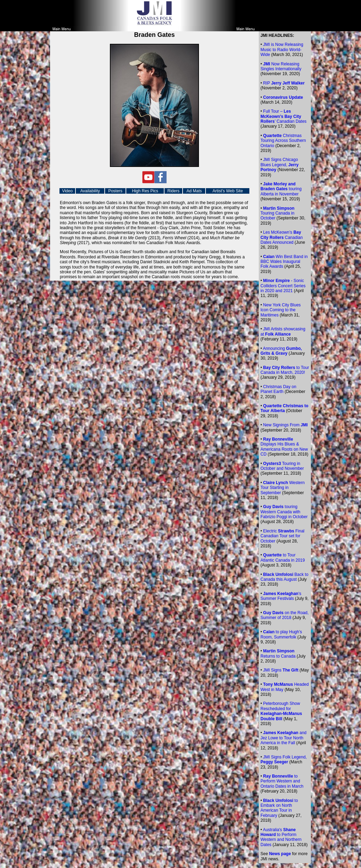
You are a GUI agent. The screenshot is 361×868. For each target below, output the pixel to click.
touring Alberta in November (281, 189)
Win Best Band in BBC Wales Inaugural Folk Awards (284, 262)
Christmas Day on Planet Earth (278, 389)
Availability (90, 191)
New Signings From (286, 425)
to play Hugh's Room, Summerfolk (281, 634)
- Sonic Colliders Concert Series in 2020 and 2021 (283, 286)
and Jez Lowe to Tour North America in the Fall (283, 738)
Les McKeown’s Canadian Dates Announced (282, 237)
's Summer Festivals (281, 596)
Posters (115, 191)
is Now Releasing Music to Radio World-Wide (282, 50)
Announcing (281, 351)
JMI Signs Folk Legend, (284, 759)
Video (67, 191)
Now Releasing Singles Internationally (281, 66)
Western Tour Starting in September (283, 488)
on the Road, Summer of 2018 (284, 615)
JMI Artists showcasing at (283, 331)
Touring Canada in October (278, 213)
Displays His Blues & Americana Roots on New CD (284, 447)
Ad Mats (194, 191)
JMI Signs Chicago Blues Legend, (279, 165)
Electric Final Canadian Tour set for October (282, 536)
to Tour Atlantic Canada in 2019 (283, 557)
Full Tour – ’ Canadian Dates (283, 116)
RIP (284, 83)
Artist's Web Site (228, 191)
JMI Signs (281, 670)
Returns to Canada (278, 653)
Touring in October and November (282, 466)
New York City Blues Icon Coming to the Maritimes (281, 310)
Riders (173, 191)
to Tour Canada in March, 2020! (285, 370)
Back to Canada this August (284, 577)
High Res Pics (145, 191)
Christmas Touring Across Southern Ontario (283, 141)
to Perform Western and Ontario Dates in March (282, 781)
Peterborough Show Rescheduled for (281, 711)
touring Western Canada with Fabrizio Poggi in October (284, 512)
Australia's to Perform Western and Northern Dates (281, 837)
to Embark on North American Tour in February (279, 808)
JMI (267, 45)
